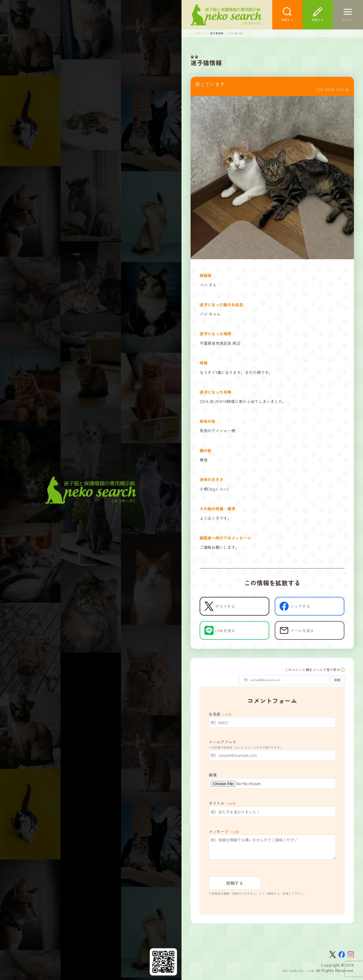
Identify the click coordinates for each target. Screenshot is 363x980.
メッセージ (224, 833)
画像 (213, 776)
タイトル (222, 805)
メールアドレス (272, 746)
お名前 (220, 715)
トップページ (199, 34)
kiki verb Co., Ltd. (298, 973)
